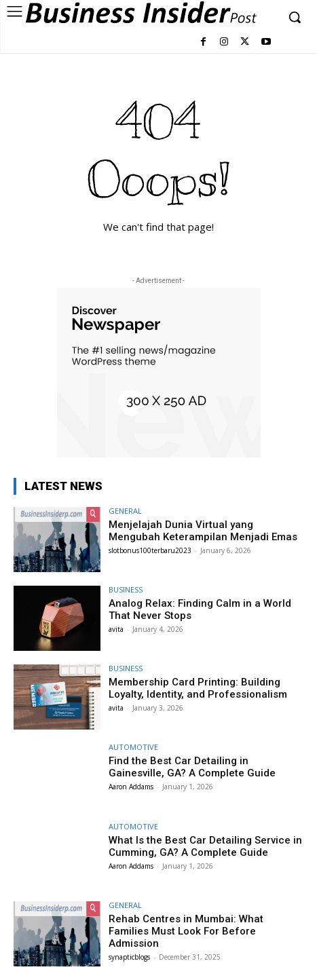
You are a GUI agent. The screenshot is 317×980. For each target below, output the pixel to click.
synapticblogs (129, 957)
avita (116, 629)
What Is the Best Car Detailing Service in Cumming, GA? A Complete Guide (205, 846)
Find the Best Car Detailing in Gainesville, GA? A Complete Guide (192, 767)
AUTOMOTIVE (133, 747)
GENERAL (125, 511)
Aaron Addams (131, 787)
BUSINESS (126, 589)
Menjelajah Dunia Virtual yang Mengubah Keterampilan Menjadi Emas (203, 531)
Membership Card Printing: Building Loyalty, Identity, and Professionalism (198, 688)
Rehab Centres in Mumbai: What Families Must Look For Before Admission (186, 931)
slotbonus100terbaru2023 (150, 550)
